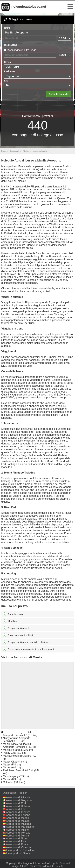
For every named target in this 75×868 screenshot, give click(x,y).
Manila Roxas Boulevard (17, 756)
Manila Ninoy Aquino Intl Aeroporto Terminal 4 (17, 745)
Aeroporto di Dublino (18, 806)
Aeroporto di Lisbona (18, 815)
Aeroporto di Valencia (19, 847)
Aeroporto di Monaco (18, 833)
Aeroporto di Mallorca (19, 824)
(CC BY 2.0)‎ (56, 866)
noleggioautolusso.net (29, 7)
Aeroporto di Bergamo (19, 800)
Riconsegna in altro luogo (22, 50)
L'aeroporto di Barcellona (21, 850)
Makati (7, 765)
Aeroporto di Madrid (18, 818)
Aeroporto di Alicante (18, 797)
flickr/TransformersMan (35, 866)
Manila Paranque (13, 750)
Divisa (7, 62)
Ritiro (7, 28)
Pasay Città (10, 753)
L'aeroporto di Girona (18, 853)
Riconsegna (10, 45)
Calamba (8, 782)
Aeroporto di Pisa (16, 841)
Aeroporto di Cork (16, 803)
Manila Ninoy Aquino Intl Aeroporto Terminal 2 (17, 734)
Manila (7, 779)
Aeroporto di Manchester (20, 827)
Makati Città (10, 762)
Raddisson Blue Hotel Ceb (18, 770)
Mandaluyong (11, 776)
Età (6, 81)
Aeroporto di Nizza (17, 839)
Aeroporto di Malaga (18, 821)
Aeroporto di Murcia (18, 836)
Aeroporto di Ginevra (18, 812)
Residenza (10, 71)
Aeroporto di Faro (16, 809)
